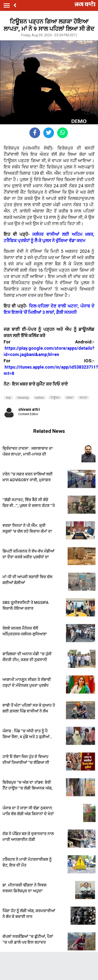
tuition (40, 398)
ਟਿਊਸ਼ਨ (55, 398)
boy (8, 398)
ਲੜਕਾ (70, 398)
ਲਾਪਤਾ (83, 398)
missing (23, 398)
